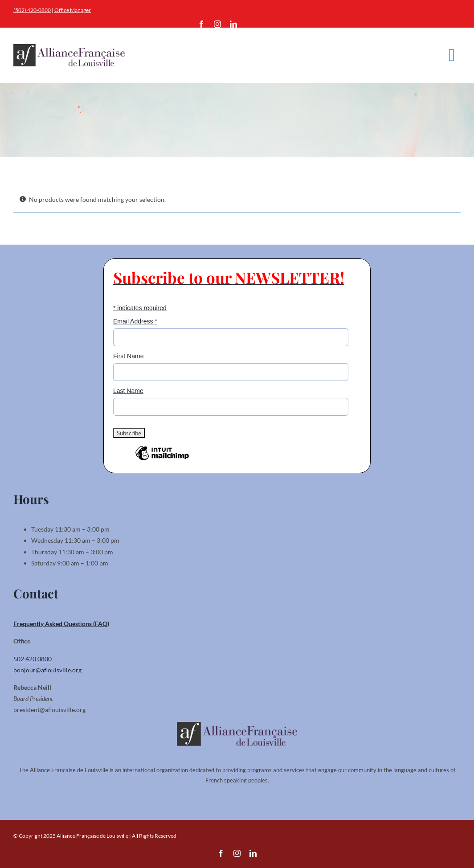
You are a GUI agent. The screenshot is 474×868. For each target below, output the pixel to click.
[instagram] (217, 24)
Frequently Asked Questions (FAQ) (61, 624)
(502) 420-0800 (32, 10)
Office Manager (73, 10)
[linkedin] (233, 24)
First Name (128, 356)
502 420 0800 (33, 659)
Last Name (128, 391)
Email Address (135, 321)
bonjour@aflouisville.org (47, 670)
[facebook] (201, 24)
